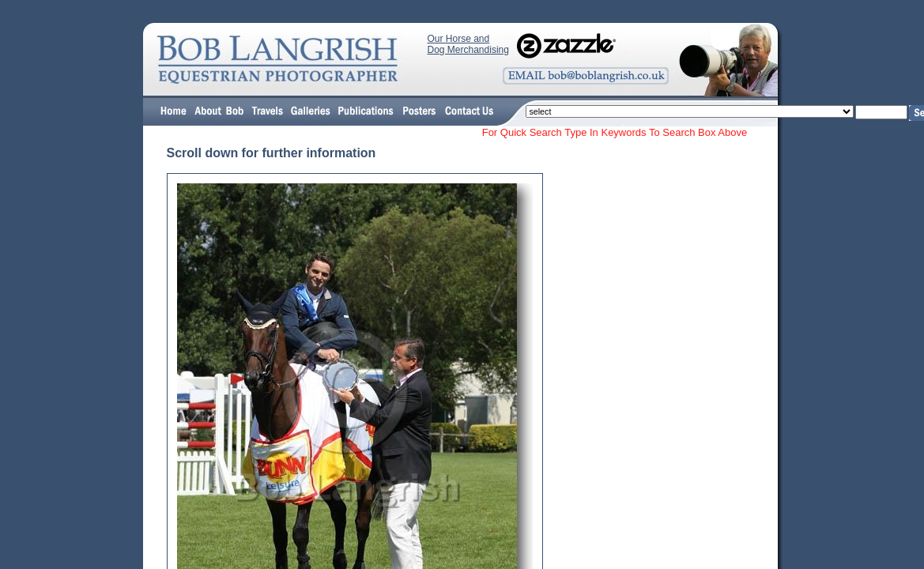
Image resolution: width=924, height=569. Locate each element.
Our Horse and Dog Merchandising (468, 44)
